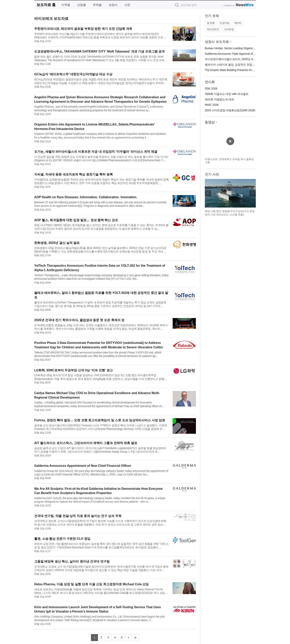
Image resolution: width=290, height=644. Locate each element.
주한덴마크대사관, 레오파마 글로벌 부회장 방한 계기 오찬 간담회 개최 (83, 29)
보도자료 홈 (46, 5)
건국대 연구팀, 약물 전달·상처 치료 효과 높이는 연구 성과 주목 (78, 516)
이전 (208, 193)
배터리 (238, 23)
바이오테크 (213, 29)
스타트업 (229, 29)
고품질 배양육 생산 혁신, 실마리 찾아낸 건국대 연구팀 (72, 561)
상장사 (113, 5)
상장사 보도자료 (217, 42)
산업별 (82, 5)
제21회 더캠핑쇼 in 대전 (219, 99)
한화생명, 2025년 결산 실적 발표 (57, 243)
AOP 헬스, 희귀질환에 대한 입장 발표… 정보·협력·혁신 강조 (76, 220)
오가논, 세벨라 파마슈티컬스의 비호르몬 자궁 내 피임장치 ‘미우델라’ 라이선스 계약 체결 (96, 152)
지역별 (66, 5)
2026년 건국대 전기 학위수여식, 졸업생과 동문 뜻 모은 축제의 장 (79, 320)
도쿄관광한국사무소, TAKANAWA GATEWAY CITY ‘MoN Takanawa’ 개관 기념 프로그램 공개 (99, 51)
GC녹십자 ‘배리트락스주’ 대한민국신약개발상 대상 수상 (73, 74)
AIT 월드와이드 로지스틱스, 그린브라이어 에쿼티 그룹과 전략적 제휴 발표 (86, 443)
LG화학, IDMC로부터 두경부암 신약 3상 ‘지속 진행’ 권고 (73, 370)
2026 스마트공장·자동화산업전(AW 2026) (230, 110)
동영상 (210, 122)
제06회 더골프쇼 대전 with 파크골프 (227, 94)
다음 (253, 193)
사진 (127, 5)
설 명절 (211, 23)
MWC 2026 (212, 105)
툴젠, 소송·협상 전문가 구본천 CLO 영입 (62, 539)
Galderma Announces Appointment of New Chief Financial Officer (83, 466)
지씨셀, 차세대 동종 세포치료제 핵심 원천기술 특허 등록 (73, 174)
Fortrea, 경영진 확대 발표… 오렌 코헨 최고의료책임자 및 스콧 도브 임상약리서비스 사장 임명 (100, 420)
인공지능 (224, 23)
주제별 (97, 5)
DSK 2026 (211, 88)
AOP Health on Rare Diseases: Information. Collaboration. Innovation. (86, 197)
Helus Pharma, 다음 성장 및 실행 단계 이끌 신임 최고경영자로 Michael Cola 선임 (91, 584)
